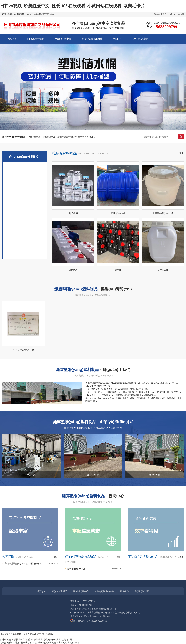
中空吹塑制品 (34, 137)
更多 (182, 153)
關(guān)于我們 (36, 39)
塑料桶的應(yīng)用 (94, 569)
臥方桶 (25, 240)
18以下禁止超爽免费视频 (44, 642)
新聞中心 (118, 39)
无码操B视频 (6, 642)
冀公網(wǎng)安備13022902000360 (89, 621)
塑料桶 (25, 228)
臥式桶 (25, 253)
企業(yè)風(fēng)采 (92, 39)
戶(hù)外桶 (25, 168)
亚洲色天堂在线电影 (22, 642)
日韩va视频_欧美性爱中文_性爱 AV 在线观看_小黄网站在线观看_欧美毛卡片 (72, 6)
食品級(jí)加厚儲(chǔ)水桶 (25, 216)
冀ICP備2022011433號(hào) (97, 616)
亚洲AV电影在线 (64, 642)
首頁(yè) (12, 39)
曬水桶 (25, 204)
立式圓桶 (25, 192)
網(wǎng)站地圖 (177, 14)
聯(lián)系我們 (160, 14)
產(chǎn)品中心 (63, 39)
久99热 (76, 642)
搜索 (181, 137)
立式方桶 (25, 180)
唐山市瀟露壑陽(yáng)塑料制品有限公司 (76, 137)
